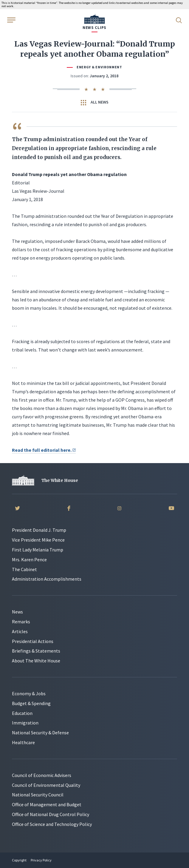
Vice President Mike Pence (38, 540)
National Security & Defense (40, 733)
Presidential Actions (33, 641)
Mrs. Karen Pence (29, 559)
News (17, 612)
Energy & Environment (99, 67)
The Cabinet (24, 569)
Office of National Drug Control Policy (51, 814)
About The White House (36, 661)
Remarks (21, 622)
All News (95, 102)
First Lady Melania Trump (38, 550)
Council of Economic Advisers (42, 775)
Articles (20, 631)
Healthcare (23, 742)
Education (22, 713)
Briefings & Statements (36, 651)
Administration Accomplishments (47, 579)
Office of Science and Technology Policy (52, 824)
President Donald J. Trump (39, 530)
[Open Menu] (11, 20)
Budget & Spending (31, 703)
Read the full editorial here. (44, 450)
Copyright (19, 860)
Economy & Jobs (29, 693)
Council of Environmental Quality (46, 785)
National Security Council (38, 795)
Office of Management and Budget (47, 804)
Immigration (25, 723)
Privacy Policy (41, 860)
